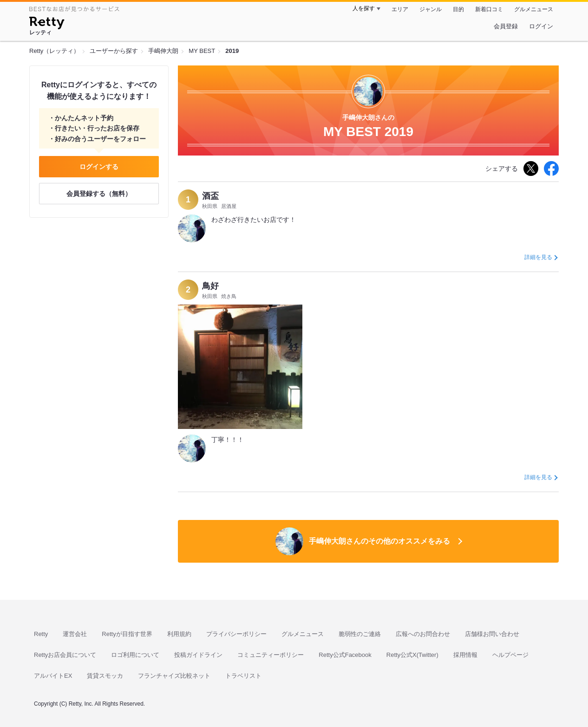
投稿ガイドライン (198, 655)
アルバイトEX (53, 676)
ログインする (99, 167)
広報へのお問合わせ (423, 634)
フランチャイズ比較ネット (174, 676)
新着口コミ (489, 9)
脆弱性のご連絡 (360, 634)
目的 (458, 9)
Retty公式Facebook (345, 655)
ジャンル (431, 9)
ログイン (541, 26)
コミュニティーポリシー (271, 655)
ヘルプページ (510, 655)
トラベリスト (243, 676)
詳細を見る (538, 257)
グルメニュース (534, 9)
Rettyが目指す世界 (127, 634)
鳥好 (210, 286)
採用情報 (465, 655)
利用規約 (179, 634)
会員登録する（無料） (99, 194)
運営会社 (75, 634)
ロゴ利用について (135, 655)
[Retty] (47, 24)
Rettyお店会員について (65, 655)
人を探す (364, 8)
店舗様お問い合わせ (492, 634)
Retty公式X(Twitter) (412, 655)
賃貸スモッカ (105, 676)
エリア (400, 9)
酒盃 (210, 196)
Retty (41, 634)
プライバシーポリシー (236, 634)
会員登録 (506, 26)
